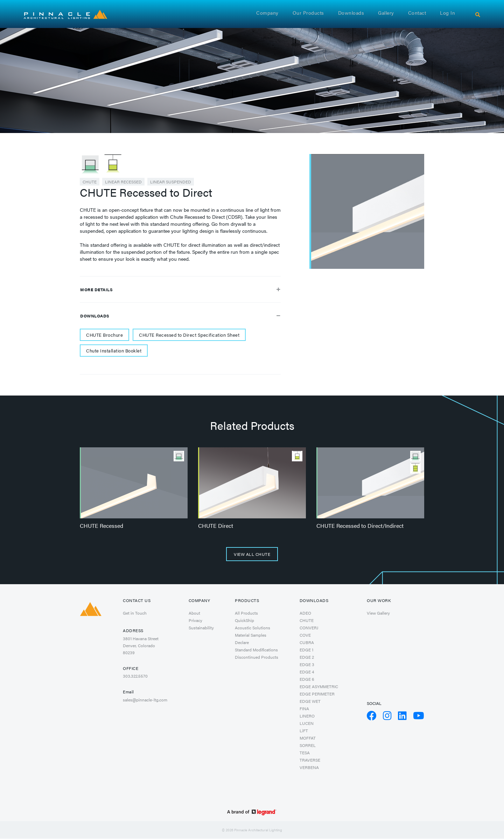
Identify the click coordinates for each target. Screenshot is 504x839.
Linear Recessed (123, 182)
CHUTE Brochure (104, 335)
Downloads (351, 13)
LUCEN (307, 723)
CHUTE (90, 182)
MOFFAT (308, 738)
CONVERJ (309, 628)
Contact (417, 13)
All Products (246, 613)
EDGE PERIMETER (317, 694)
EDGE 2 (307, 657)
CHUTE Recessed (101, 526)
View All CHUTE (252, 554)
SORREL (308, 745)
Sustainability (201, 628)
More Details (180, 289)
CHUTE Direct (216, 526)
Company (267, 13)
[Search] (478, 15)
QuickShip (244, 620)
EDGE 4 (307, 672)
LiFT (304, 730)
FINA (304, 708)
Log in (447, 13)
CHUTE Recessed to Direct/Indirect (360, 526)
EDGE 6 (307, 679)
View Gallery (378, 613)
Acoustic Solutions (253, 628)
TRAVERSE (310, 760)
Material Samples (251, 635)
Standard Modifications (256, 650)
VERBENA (309, 767)
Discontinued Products (257, 657)
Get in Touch (135, 613)
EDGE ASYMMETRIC (319, 686)
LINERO (307, 716)
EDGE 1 (306, 650)
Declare (242, 642)
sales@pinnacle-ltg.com (145, 700)
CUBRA (307, 642)
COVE (305, 635)
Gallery (386, 13)
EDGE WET (310, 701)
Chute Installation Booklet (114, 351)
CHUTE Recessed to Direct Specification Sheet (189, 335)
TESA (305, 753)
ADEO (305, 613)
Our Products (308, 13)
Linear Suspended (171, 182)
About (194, 613)
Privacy (195, 620)
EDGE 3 (307, 664)
